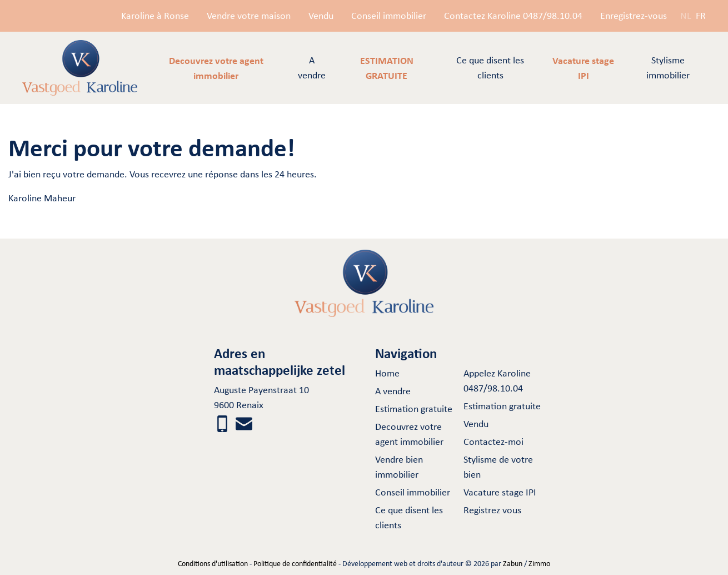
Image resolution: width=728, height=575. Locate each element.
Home (387, 373)
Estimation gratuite (414, 409)
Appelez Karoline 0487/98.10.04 (497, 381)
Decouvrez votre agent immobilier (409, 434)
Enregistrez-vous (634, 16)
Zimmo (539, 563)
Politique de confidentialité (295, 563)
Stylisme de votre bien (498, 467)
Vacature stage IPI (500, 492)
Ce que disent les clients (490, 68)
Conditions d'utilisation (213, 563)
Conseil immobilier (389, 16)
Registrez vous (492, 510)
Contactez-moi (493, 442)
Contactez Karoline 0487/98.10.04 (513, 16)
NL (686, 16)
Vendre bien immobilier (399, 467)
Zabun (513, 563)
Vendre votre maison (249, 16)
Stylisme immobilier (668, 68)
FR (701, 16)
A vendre (312, 68)
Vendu (321, 16)
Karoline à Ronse (155, 16)
